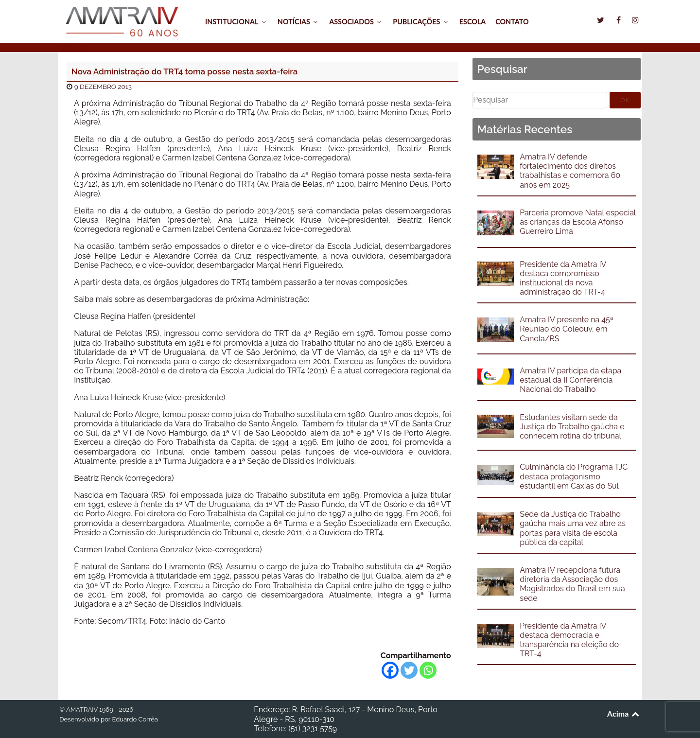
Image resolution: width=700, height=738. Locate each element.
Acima (624, 713)
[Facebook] (390, 670)
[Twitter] (409, 670)
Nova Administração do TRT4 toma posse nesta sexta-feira (184, 71)
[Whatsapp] (428, 670)
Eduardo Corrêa (135, 719)
